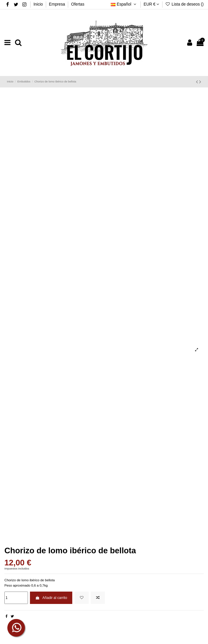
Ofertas (78, 4)
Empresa (58, 4)
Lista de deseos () (184, 4)
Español (124, 4)
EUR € (151, 4)
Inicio (39, 4)
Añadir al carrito (51, 598)
